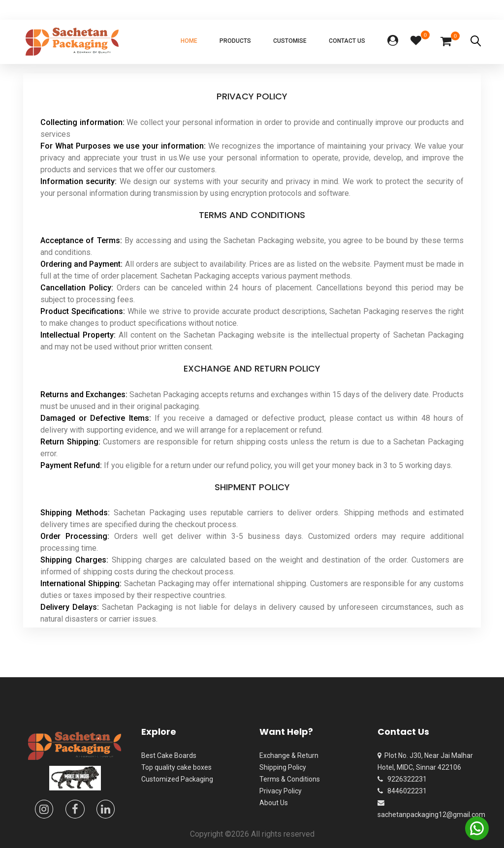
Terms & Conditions (290, 779)
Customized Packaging (177, 779)
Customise (290, 41)
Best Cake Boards (169, 755)
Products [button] (235, 41)
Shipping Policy (283, 767)
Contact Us (347, 41)
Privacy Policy (281, 791)
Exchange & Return (289, 755)
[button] (393, 42)
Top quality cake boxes (176, 767)
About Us (274, 803)
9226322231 (402, 779)
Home (189, 41)
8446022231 (402, 791)
